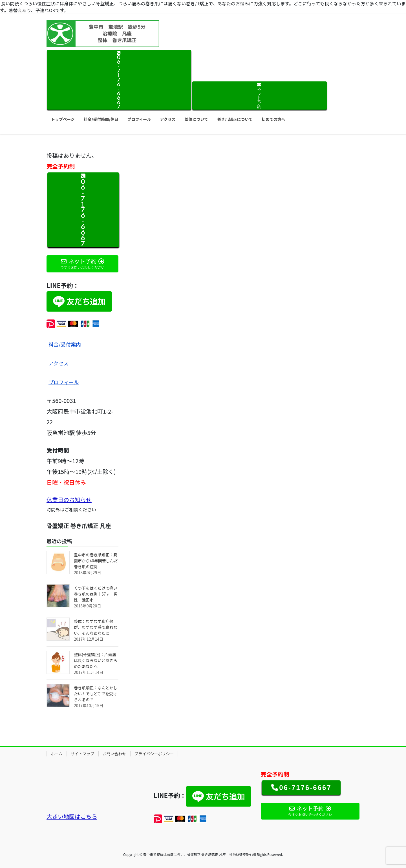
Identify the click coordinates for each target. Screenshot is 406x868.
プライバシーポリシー (154, 754)
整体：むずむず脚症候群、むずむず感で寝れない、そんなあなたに (96, 627)
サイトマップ (83, 754)
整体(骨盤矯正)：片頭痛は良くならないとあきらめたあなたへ (96, 660)
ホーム (57, 754)
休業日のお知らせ (69, 500)
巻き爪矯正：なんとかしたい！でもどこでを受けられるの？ (96, 694)
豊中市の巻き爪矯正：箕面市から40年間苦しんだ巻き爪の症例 (96, 561)
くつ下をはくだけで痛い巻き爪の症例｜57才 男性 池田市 (96, 594)
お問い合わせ (114, 754)
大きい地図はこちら (72, 816)
